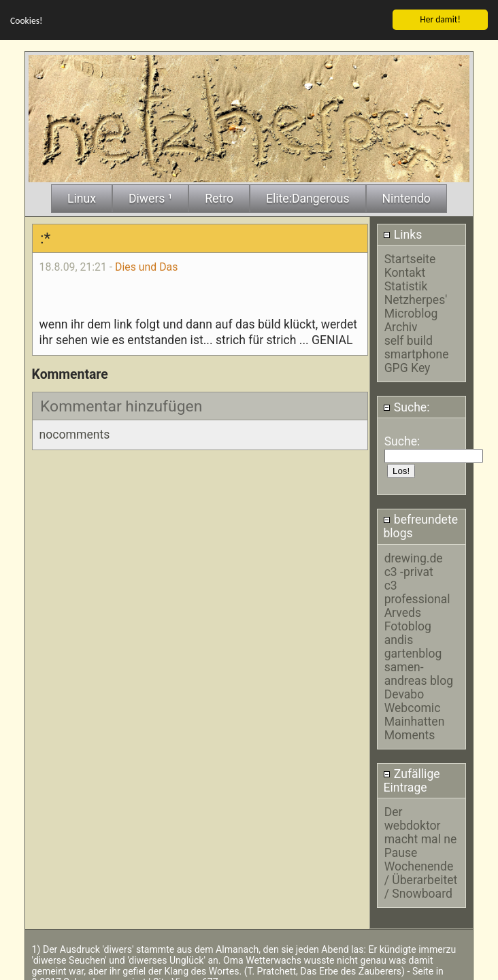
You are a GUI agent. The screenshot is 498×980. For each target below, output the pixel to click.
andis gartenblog (413, 643)
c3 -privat (409, 569)
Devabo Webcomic (413, 698)
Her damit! (440, 16)
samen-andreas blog (419, 671)
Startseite (410, 256)
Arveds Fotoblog (408, 616)
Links (402, 232)
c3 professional (417, 589)
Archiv (401, 324)
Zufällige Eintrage (411, 777)
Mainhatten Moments (415, 725)
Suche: (406, 404)
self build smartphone (417, 345)
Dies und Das (146, 264)
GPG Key (408, 365)
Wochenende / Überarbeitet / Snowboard (421, 877)
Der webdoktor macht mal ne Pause (421, 830)
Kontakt (405, 270)
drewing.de (414, 555)
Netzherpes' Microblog (416, 304)
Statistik (406, 284)
